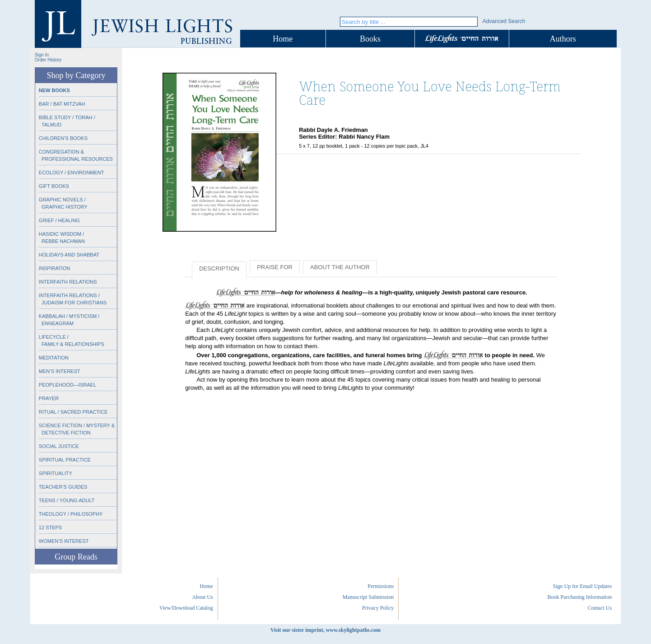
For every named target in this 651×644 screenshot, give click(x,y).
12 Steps (50, 527)
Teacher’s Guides (63, 487)
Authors (563, 39)
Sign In (42, 55)
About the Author (340, 267)
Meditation (54, 358)
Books (370, 39)
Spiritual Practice (65, 460)
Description (219, 268)
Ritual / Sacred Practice (73, 412)
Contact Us (600, 608)
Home (283, 39)
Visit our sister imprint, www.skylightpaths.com (325, 630)
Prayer (49, 398)
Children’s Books (63, 138)
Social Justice (59, 446)
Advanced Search (504, 21)
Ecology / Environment (72, 173)
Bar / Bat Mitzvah (62, 104)
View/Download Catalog (186, 608)
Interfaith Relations (68, 282)
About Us (202, 597)
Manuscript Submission (368, 597)
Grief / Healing (59, 220)
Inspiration (54, 268)
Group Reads (76, 557)
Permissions (381, 586)
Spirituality (56, 473)
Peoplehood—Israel (67, 385)
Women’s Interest (64, 541)
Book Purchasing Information (579, 597)
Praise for (275, 267)
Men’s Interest (60, 371)
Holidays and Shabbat (69, 255)
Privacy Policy (378, 608)
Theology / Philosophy (71, 514)
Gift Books (54, 186)
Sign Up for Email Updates (582, 586)
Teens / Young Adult (67, 500)
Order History (48, 60)
